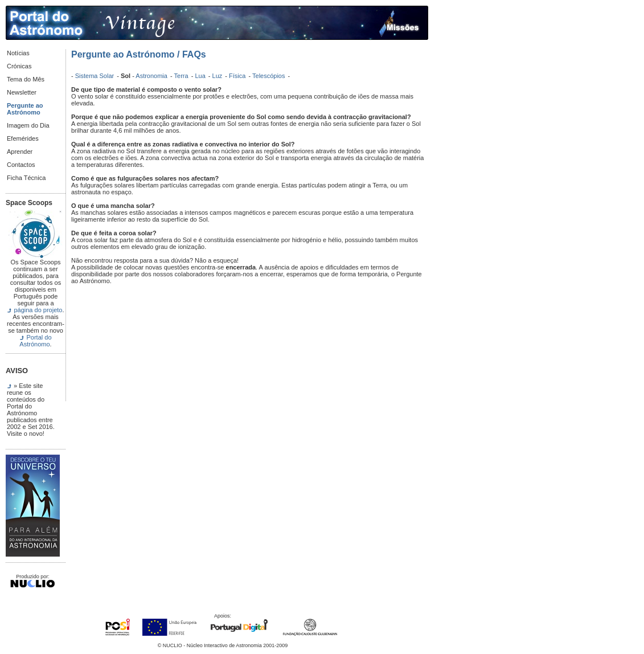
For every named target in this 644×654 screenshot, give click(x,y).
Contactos (21, 165)
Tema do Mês (26, 79)
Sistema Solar (96, 76)
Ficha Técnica (26, 178)
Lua (201, 76)
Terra (182, 76)
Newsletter (22, 92)
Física (238, 76)
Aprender (20, 152)
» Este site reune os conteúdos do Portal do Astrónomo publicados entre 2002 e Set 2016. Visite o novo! (31, 410)
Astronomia (152, 76)
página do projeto (38, 310)
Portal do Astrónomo (35, 341)
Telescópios (270, 76)
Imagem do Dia (28, 125)
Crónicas (19, 66)
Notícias (18, 53)
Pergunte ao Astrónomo (25, 109)
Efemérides (23, 138)
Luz (218, 76)
